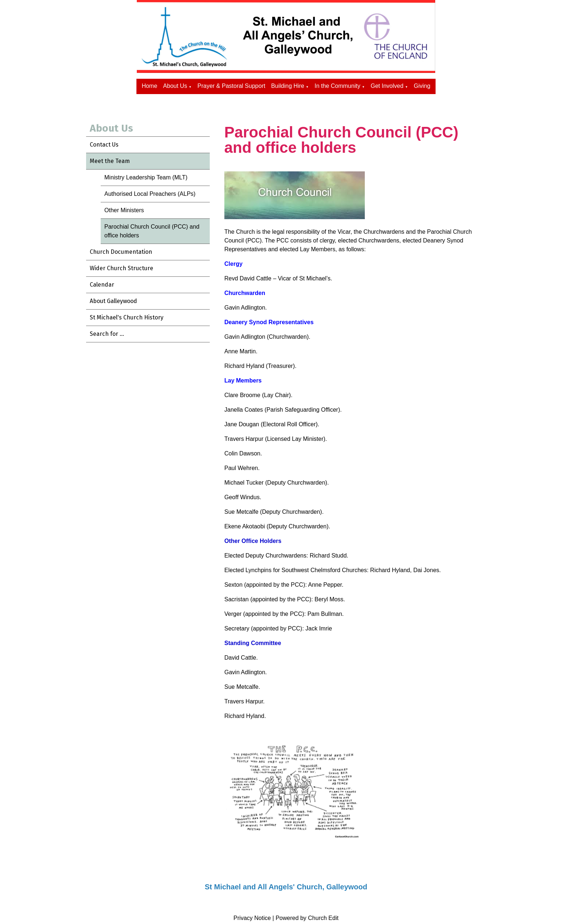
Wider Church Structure (121, 268)
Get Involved (387, 86)
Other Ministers (124, 210)
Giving (422, 86)
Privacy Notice (252, 918)
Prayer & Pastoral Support (231, 86)
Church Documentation (121, 252)
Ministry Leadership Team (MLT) (146, 177)
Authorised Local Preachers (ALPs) (150, 194)
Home (149, 86)
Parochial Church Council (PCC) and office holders (152, 231)
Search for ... (107, 334)
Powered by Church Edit (307, 918)
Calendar (102, 285)
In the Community (337, 86)
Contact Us (104, 145)
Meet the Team (110, 161)
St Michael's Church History (127, 317)
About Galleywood (113, 301)
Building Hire (288, 86)
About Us (175, 86)
